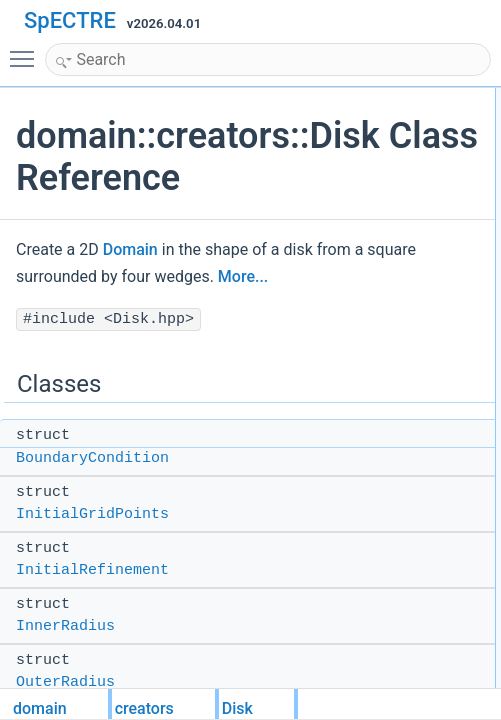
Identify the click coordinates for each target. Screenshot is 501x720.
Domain (130, 249)
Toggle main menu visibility (27, 50)
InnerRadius (65, 626)
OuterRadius (65, 682)
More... (243, 276)
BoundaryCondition (92, 458)
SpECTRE (70, 20)
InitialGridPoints (92, 514)
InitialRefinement (92, 570)
